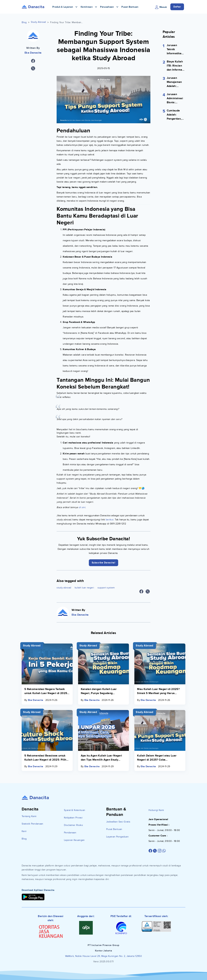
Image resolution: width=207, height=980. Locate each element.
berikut (110, 520)
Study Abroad (38, 22)
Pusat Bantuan (130, 7)
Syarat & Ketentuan (75, 810)
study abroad (64, 588)
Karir (24, 831)
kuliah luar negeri (84, 588)
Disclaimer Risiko (73, 825)
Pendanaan (70, 833)
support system (106, 588)
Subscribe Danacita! (104, 563)
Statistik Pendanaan (32, 824)
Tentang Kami (29, 816)
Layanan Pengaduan (117, 837)
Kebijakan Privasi (73, 818)
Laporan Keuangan (74, 840)
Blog (24, 22)
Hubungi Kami (156, 810)
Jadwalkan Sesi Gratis (118, 822)
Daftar (177, 7)
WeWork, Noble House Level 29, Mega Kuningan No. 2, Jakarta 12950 (103, 956)
